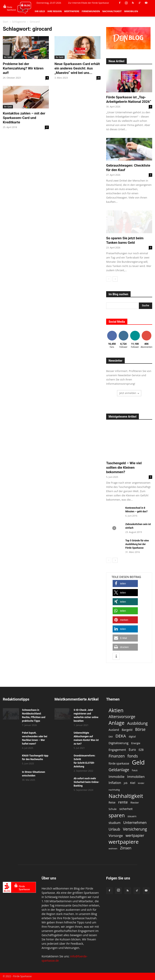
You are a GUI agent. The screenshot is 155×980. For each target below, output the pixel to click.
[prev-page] (109, 279)
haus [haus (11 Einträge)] (135, 770)
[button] (125, 583)
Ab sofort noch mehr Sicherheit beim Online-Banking (86, 782)
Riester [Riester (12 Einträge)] (135, 802)
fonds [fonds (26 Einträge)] (133, 756)
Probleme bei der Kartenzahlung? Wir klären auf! (23, 68)
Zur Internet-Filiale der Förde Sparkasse (89, 3)
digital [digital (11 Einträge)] (132, 737)
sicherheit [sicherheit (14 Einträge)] (126, 809)
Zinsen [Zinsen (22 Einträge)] (126, 848)
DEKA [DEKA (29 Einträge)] (121, 736)
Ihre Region (55, 11)
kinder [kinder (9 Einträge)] (141, 783)
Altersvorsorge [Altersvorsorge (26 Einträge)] (122, 717)
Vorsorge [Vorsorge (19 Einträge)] (116, 836)
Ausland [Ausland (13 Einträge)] (114, 730)
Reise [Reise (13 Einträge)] (112, 802)
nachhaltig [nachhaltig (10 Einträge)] (114, 790)
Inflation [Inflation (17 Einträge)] (115, 783)
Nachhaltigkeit (112, 11)
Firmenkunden (91, 11)
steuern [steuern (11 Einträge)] (132, 816)
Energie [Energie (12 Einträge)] (136, 743)
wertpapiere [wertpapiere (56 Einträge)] (124, 842)
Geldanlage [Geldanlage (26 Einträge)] (119, 770)
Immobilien (131, 11)
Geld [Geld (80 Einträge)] (138, 762)
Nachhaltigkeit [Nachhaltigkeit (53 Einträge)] (126, 796)
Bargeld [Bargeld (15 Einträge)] (127, 730)
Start (6, 22)
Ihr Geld (40, 11)
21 (47, 127)
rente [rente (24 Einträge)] (123, 802)
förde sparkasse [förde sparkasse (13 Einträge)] (119, 763)
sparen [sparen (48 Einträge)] (117, 815)
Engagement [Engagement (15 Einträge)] (117, 750)
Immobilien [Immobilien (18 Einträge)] (136, 777)
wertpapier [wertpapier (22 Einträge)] (135, 836)
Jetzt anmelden (129, 393)
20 (99, 78)
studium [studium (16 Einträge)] (115, 823)
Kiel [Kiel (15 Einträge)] (133, 783)
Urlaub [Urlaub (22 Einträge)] (114, 829)
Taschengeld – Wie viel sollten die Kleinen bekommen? (124, 467)
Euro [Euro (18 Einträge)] (132, 749)
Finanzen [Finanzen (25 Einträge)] (117, 756)
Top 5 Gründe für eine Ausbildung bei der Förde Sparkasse (137, 544)
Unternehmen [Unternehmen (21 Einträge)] (135, 823)
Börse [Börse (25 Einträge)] (140, 729)
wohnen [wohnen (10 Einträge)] (113, 848)
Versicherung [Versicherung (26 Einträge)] (135, 829)
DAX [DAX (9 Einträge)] (111, 737)
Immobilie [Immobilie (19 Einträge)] (116, 777)
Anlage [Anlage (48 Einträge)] (116, 723)
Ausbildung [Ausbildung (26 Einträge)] (137, 723)
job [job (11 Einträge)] (126, 783)
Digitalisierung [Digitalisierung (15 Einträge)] (118, 743)
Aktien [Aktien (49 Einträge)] (116, 710)
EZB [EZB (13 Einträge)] (141, 750)
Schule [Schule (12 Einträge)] (113, 809)
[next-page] (115, 279)
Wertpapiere (72, 11)
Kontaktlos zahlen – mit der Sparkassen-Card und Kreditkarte (24, 118)
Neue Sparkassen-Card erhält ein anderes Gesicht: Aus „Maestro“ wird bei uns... (77, 68)
